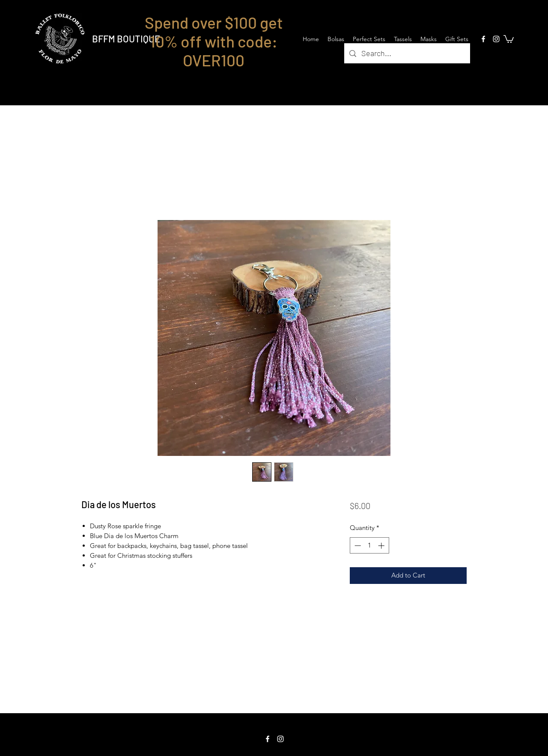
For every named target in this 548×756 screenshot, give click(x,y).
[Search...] (407, 54)
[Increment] (382, 546)
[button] (509, 39)
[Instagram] (496, 39)
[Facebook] (483, 39)
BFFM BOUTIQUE (126, 39)
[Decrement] (357, 546)
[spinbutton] (369, 546)
